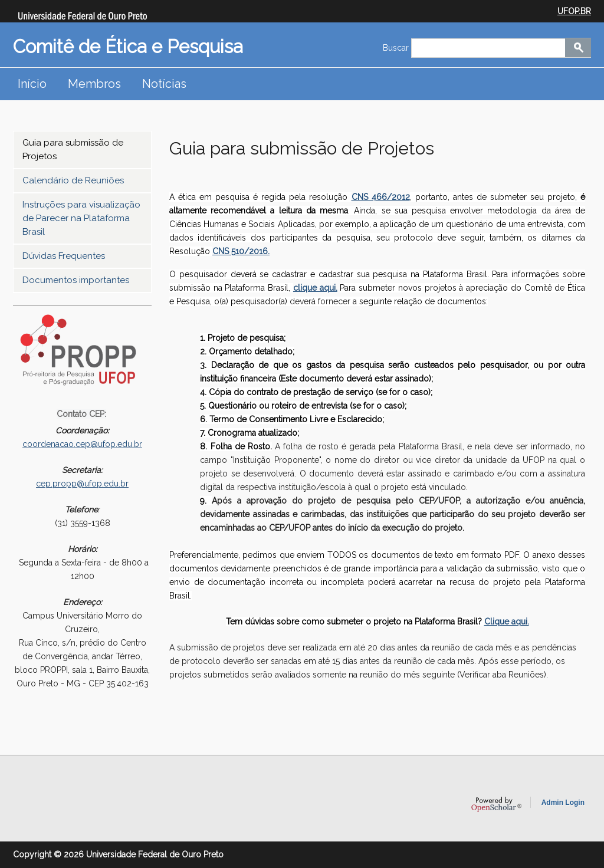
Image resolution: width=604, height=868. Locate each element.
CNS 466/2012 (381, 197)
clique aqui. (315, 288)
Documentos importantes (76, 280)
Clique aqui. (507, 622)
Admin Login (563, 803)
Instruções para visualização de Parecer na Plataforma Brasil (81, 218)
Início (32, 84)
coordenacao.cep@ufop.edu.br (82, 444)
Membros (94, 84)
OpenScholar (496, 804)
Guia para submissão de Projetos (73, 149)
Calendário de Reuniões (73, 180)
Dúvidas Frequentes (64, 256)
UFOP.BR (574, 11)
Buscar (397, 48)
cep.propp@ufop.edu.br (82, 484)
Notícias (164, 84)
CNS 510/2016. (241, 251)
